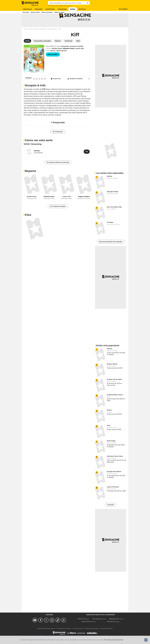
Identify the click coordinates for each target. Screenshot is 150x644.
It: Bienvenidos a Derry (115, 403)
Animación (65, 55)
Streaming (62, 9)
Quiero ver (57, 87)
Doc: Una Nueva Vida (114, 215)
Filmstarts (96, 627)
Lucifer (57, 6)
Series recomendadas (39, 37)
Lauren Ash (80, 57)
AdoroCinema (87, 630)
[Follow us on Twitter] (47, 628)
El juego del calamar (114, 480)
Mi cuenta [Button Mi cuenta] (123, 9)
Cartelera (50, 9)
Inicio (25, 37)
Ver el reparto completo (58, 214)
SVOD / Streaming (33, 152)
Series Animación (52, 37)
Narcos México (68, 6)
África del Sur (62, 59)
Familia (80, 55)
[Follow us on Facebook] (41, 628)
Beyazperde (114, 627)
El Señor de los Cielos (114, 388)
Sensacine (111, 630)
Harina (109, 418)
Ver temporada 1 (58, 140)
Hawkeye (61, 6)
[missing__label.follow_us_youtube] (35, 628)
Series (73, 9)
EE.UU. (53, 59)
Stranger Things (113, 200)
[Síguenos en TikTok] (58, 628)
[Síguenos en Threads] (64, 628)
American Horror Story (115, 464)
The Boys (110, 231)
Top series (26, 12)
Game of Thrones (113, 495)
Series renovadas (47, 12)
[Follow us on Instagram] (52, 628)
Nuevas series (35, 12)
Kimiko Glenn (57, 57)
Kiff (75, 43)
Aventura (73, 55)
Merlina (110, 184)
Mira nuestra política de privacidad (114, 640)
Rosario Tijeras (112, 372)
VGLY (109, 434)
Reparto (30, 179)
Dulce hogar (111, 449)
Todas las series (59, 12)
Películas (27, 9)
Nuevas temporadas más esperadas (111, 250)
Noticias (82, 9)
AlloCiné (81, 627)
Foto (28, 223)
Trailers (39, 9)
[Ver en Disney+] (53, 63)
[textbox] (67, 3)
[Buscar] (88, 3)
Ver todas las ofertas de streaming (58, 171)
